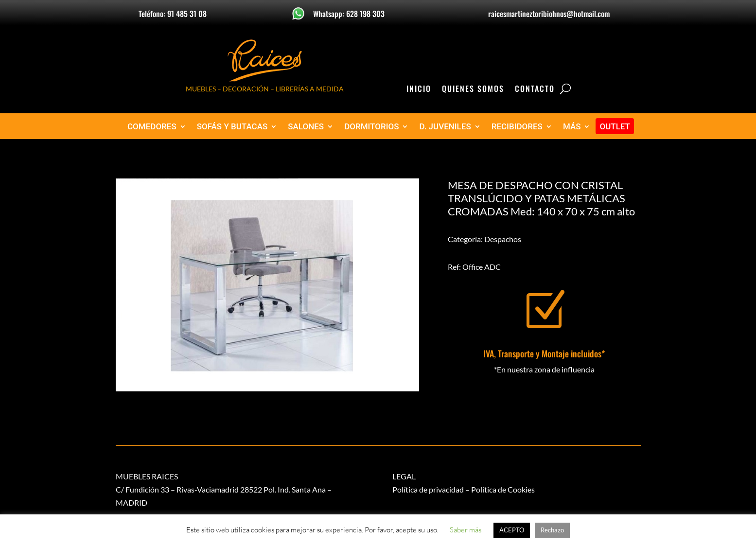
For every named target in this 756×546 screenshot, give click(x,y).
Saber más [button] (466, 530)
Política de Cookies (503, 489)
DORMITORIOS (371, 127)
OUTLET (615, 127)
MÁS (572, 127)
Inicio (419, 90)
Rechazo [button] (552, 530)
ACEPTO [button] (512, 530)
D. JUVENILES (445, 127)
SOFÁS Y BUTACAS (232, 127)
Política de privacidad (428, 489)
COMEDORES (152, 127)
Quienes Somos (473, 90)
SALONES (306, 127)
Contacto (535, 90)
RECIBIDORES (517, 127)
